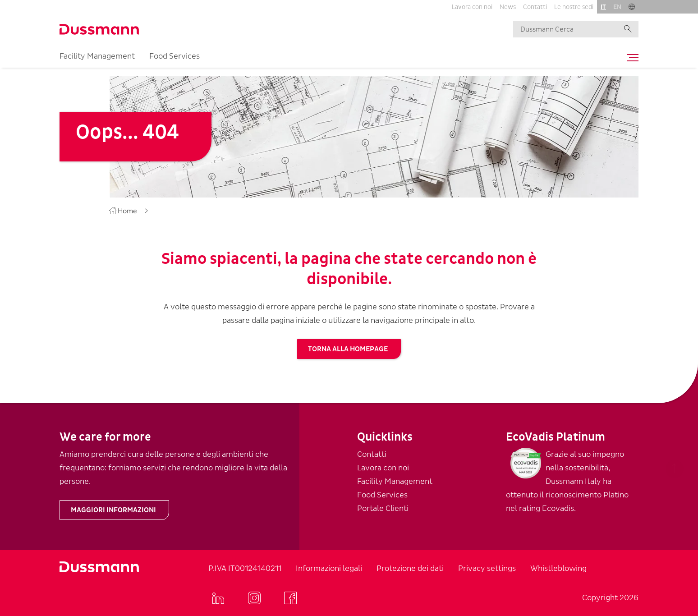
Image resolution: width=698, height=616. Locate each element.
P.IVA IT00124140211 (245, 568)
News (508, 7)
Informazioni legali (329, 568)
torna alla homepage (348, 349)
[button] (632, 7)
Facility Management (97, 56)
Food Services (174, 56)
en (617, 7)
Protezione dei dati (410, 568)
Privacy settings (487, 568)
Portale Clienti (383, 508)
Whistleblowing (558, 568)
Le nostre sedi (574, 7)
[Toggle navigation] (630, 58)
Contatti (535, 7)
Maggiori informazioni (113, 510)
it (603, 7)
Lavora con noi (472, 7)
